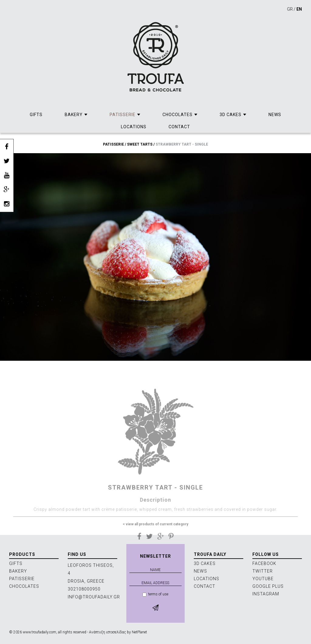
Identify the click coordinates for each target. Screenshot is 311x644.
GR (290, 9)
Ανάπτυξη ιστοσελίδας (108, 632)
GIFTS (36, 115)
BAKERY (74, 115)
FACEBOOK (264, 563)
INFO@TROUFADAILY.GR (94, 597)
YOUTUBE (263, 579)
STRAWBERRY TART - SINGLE (182, 144)
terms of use (155, 594)
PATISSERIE (123, 115)
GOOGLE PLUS (268, 586)
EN (299, 9)
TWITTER (263, 571)
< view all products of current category (155, 534)
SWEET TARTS (140, 144)
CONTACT (179, 127)
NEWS (275, 115)
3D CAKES (231, 115)
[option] (155, 257)
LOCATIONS (134, 127)
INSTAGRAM (266, 594)
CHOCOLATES (178, 115)
